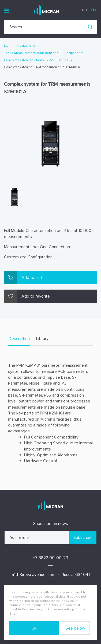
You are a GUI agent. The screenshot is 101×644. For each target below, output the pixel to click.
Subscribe (83, 538)
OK (34, 628)
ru (85, 10)
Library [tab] (42, 339)
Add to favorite (36, 296)
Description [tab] (19, 339)
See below (75, 628)
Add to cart (32, 278)
